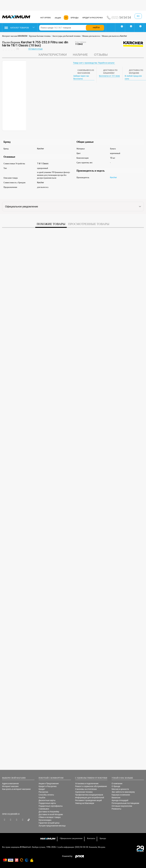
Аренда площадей (120, 800)
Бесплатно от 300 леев (109, 76)
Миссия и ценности (120, 789)
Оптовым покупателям (122, 806)
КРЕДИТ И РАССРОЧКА (93, 18)
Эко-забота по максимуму (123, 792)
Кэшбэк (42, 798)
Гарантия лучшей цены (49, 823)
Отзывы (101, 55)
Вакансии (116, 798)
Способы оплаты (46, 795)
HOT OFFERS (46, 18)
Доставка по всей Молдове (51, 814)
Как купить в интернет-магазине (16, 789)
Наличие (80, 55)
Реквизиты (116, 809)
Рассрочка (43, 792)
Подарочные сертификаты (51, 806)
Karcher (113, 177)
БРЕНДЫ (75, 18)
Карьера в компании (121, 795)
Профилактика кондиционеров (89, 795)
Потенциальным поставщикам (125, 803)
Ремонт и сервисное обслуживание (91, 786)
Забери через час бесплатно (81, 77)
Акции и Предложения (49, 783)
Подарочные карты (47, 803)
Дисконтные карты (47, 800)
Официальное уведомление (71, 838)
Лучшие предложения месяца (52, 826)
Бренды (103, 838)
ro (138, 16)
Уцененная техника (84, 792)
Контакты (91, 838)
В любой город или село (133, 77)
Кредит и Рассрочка (48, 786)
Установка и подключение (87, 783)
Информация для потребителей (90, 798)
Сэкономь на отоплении (86, 789)
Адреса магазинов (10, 783)
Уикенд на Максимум (85, 803)
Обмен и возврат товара (50, 817)
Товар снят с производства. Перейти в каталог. (94, 63)
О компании (117, 783)
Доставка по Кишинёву (49, 812)
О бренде (116, 786)
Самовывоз (44, 809)
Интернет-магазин (10, 786)
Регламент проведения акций (88, 800)
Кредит (42, 789)
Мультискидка (45, 820)
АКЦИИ (58, 18)
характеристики (53, 55)
